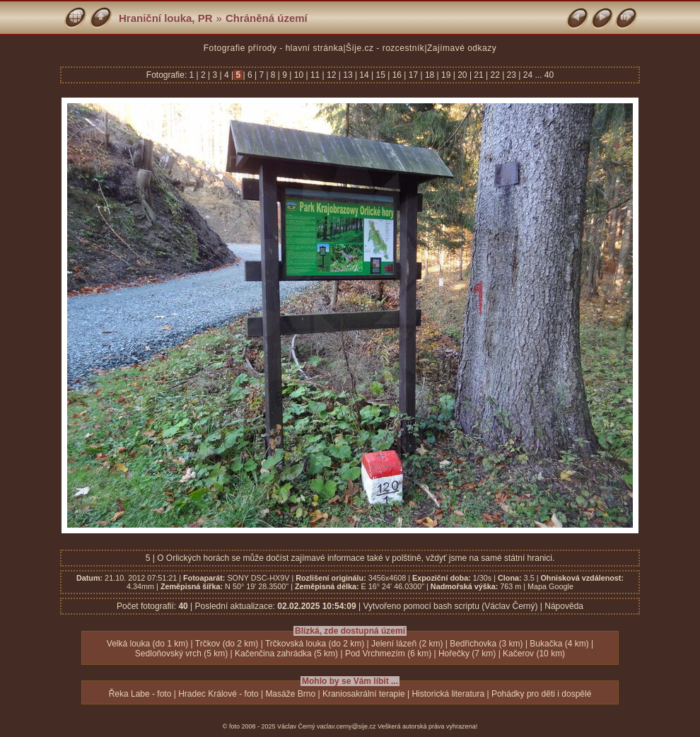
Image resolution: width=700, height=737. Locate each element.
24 (527, 75)
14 (364, 75)
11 (315, 75)
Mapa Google (550, 586)
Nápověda (564, 606)
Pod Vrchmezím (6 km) (388, 654)
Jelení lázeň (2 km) (407, 644)
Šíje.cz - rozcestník (385, 48)
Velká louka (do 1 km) (147, 644)
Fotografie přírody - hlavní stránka (274, 48)
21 (479, 75)
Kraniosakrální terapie (364, 694)
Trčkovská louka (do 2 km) (315, 644)
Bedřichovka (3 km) (486, 644)
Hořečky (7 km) (467, 654)
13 (348, 75)
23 (511, 75)
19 (446, 75)
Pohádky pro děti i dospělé (541, 694)
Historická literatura (448, 694)
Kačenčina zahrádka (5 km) (286, 654)
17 (413, 75)
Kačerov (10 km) (534, 654)
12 (332, 75)
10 (298, 75)
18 (430, 75)
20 (462, 75)
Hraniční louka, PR (166, 18)
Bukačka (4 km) (559, 644)
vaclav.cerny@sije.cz (346, 726)
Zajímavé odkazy (462, 48)
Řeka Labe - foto (140, 694)
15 (380, 75)
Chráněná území (267, 18)
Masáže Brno (290, 694)
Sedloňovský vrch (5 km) (181, 654)
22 (495, 75)
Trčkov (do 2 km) (227, 644)
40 (549, 75)
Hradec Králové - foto (218, 694)
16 (397, 75)
